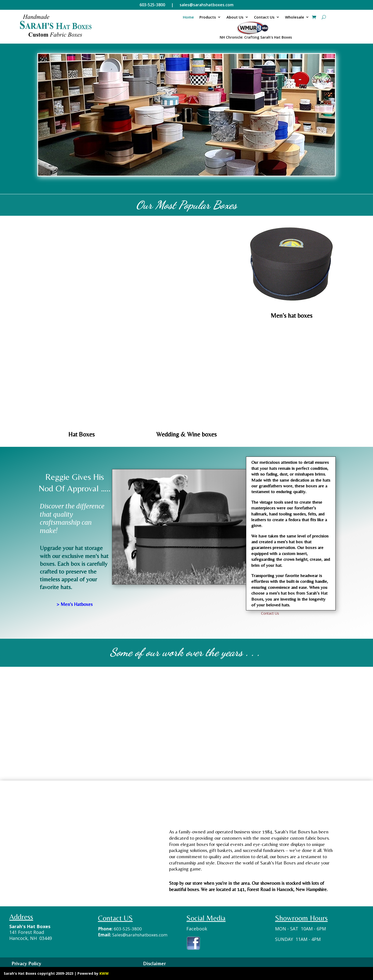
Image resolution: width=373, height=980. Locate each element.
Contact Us (264, 17)
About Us (235, 17)
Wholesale (295, 17)
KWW (104, 973)
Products (208, 17)
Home (188, 17)
